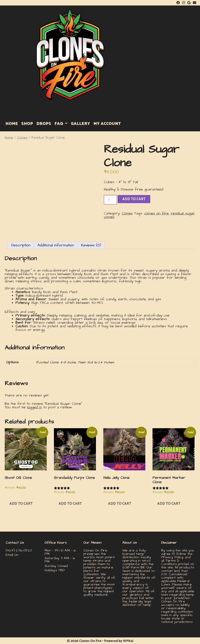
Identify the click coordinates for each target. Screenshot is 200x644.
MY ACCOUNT (107, 124)
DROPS (44, 124)
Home (9, 138)
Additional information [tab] (56, 245)
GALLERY (80, 124)
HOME (12, 124)
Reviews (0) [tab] (91, 245)
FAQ (62, 124)
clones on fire (156, 213)
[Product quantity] (110, 200)
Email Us (12, 555)
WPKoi (128, 641)
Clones (22, 138)
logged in (34, 407)
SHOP (27, 124)
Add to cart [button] (21, 504)
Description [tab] (21, 245)
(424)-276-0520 (19, 550)
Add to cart (134, 199)
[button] (105, 319)
